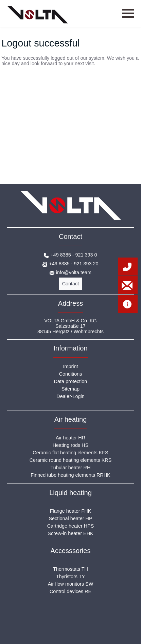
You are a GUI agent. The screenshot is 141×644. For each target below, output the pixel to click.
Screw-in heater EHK (70, 533)
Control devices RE (70, 591)
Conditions (71, 374)
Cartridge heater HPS (71, 526)
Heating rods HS (71, 445)
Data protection (71, 381)
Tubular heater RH (71, 468)
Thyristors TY (70, 576)
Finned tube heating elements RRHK (70, 475)
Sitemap (70, 389)
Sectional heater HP (71, 518)
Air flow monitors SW (71, 584)
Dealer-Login (70, 396)
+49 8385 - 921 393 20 (74, 264)
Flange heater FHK (71, 511)
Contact (71, 284)
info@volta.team (74, 272)
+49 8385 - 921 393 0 (74, 255)
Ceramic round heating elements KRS (71, 460)
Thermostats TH (70, 569)
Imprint (71, 366)
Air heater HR (70, 438)
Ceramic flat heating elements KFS (70, 453)
